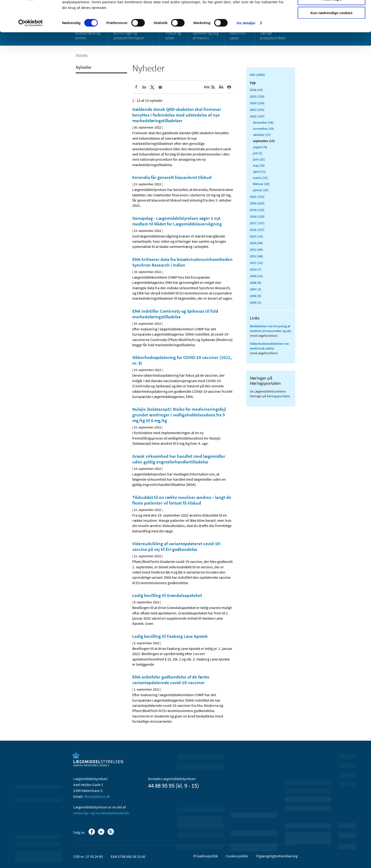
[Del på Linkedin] (144, 87)
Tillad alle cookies (331, 12)
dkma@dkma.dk (97, 796)
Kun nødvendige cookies (331, 39)
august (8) (260, 147)
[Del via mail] (160, 87)
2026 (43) (256, 90)
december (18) (263, 122)
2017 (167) (257, 223)
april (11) (259, 172)
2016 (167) (257, 230)
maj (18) (259, 165)
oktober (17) (262, 135)
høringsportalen (278, 396)
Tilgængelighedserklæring (277, 856)
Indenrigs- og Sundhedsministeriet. (102, 813)
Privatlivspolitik (206, 856)
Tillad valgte (331, 26)
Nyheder (84, 67)
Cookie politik (237, 856)
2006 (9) (256, 296)
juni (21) (259, 159)
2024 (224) (257, 103)
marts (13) (260, 178)
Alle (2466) (257, 75)
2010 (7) (256, 269)
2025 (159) (257, 96)
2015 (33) (256, 236)
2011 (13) (256, 263)
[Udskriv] (229, 87)
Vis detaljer (246, 50)
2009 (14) (256, 276)
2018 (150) (257, 216)
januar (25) (261, 190)
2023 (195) (257, 110)
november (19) (263, 129)
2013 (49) (256, 250)
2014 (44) (256, 243)
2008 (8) (256, 283)
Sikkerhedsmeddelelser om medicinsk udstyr (269, 346)
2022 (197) (257, 116)
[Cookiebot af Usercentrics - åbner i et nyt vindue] (31, 50)
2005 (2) (256, 302)
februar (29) (261, 184)
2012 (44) (256, 256)
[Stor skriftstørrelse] (221, 87)
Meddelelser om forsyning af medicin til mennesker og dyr (271, 328)
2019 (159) (257, 210)
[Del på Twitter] (152, 87)
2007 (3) (256, 289)
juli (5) (258, 153)
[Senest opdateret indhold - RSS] (209, 87)
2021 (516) (257, 197)
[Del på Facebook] (136, 87)
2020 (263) (257, 203)
